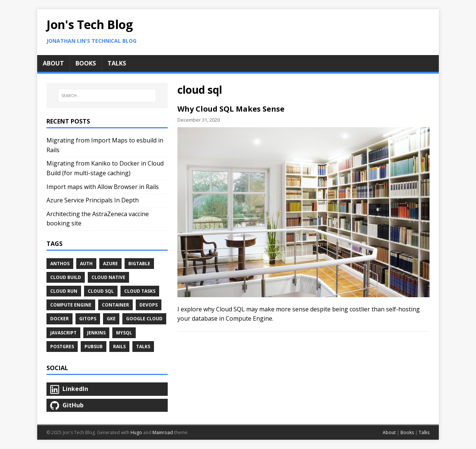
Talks (143, 347)
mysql (124, 333)
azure (110, 264)
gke (111, 319)
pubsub (94, 347)
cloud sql (101, 291)
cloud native (108, 277)
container (115, 305)
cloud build (66, 277)
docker (59, 319)
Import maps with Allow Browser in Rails (103, 187)
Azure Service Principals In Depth (93, 200)
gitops (88, 319)
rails (119, 347)
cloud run (64, 291)
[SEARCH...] (107, 96)
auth (86, 264)
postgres (62, 347)
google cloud (144, 319)
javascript (63, 333)
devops (149, 305)
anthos (60, 264)
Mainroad (163, 432)
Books (407, 432)
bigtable (139, 264)
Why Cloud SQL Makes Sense (231, 109)
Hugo (136, 432)
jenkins (96, 333)
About (389, 432)
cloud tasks (140, 291)
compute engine (71, 305)
